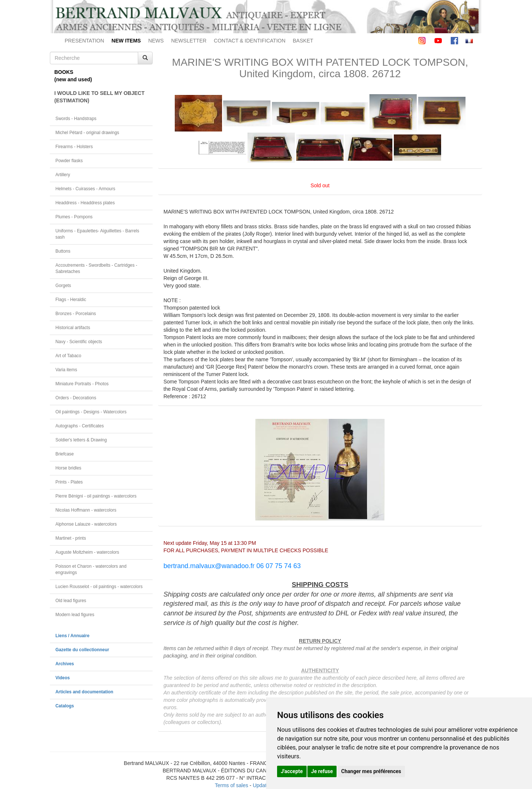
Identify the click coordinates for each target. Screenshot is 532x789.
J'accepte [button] (292, 771)
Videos (63, 678)
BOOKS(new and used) (73, 76)
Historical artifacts (73, 328)
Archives (65, 664)
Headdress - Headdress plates (85, 203)
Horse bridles (68, 468)
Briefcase (65, 454)
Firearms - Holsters (74, 147)
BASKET (303, 41)
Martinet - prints (71, 538)
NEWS (156, 41)
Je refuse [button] (322, 771)
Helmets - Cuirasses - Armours (85, 189)
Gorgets (63, 286)
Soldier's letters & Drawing (81, 440)
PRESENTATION (84, 41)
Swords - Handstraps (76, 119)
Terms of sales (231, 785)
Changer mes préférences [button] (371, 771)
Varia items (66, 370)
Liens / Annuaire (72, 636)
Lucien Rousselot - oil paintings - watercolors (99, 587)
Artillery (63, 175)
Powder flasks (69, 161)
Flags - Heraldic (71, 300)
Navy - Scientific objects (79, 342)
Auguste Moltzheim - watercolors (87, 552)
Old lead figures (71, 601)
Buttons (63, 251)
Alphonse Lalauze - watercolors (86, 524)
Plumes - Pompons (74, 217)
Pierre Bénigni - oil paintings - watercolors (96, 496)
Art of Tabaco (68, 356)
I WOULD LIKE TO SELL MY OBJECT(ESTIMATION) (99, 97)
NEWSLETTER (189, 41)
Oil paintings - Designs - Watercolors (91, 412)
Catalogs (65, 706)
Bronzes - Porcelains (76, 314)
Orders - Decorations (76, 398)
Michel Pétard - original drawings (87, 133)
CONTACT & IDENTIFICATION (250, 41)
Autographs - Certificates (80, 426)
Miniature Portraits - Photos (82, 384)
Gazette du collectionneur (82, 650)
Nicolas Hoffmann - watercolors (86, 510)
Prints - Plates (69, 482)
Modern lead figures (75, 615)
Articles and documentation (84, 692)
